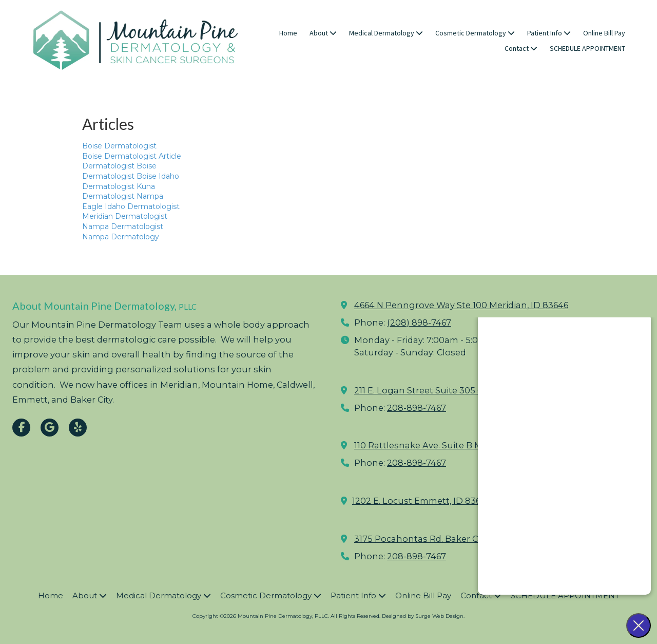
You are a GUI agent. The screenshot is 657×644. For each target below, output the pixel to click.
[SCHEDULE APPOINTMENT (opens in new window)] (587, 49)
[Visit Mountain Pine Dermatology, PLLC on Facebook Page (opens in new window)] (21, 428)
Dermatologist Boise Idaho (131, 176)
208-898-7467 (417, 408)
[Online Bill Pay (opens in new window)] (604, 33)
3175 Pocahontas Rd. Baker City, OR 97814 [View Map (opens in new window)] (442, 539)
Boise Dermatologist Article (132, 156)
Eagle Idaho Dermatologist (131, 206)
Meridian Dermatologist (125, 216)
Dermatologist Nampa (123, 196)
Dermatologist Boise (119, 166)
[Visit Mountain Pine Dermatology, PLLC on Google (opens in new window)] (50, 428)
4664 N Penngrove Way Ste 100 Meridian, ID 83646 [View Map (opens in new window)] (461, 305)
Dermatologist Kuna (119, 186)
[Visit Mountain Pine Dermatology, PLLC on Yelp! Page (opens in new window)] (78, 428)
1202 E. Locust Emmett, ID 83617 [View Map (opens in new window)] (420, 501)
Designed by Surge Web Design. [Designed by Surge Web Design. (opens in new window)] (423, 616)
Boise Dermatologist (119, 146)
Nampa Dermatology (121, 237)
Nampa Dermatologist (123, 226)
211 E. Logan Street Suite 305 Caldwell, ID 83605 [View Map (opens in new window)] (455, 390)
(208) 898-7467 (419, 323)
